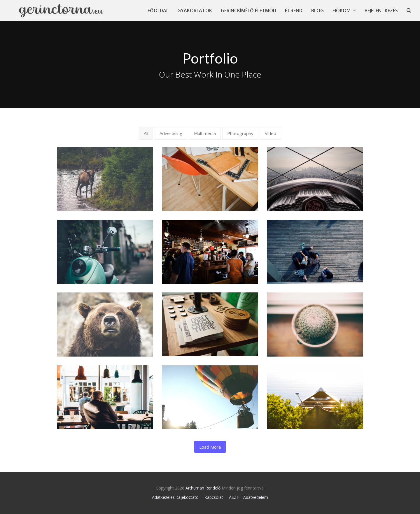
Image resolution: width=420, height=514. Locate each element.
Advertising (171, 133)
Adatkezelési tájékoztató (175, 497)
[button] (409, 10)
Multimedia (205, 133)
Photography (240, 133)
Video (271, 133)
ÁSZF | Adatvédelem (249, 497)
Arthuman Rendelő (203, 488)
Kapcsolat (214, 497)
